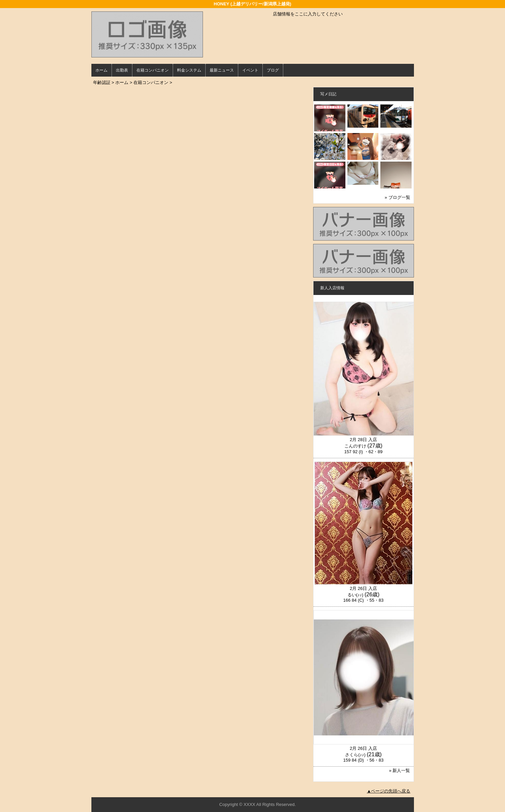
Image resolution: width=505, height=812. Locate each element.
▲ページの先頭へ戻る (389, 791)
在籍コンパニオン (153, 70)
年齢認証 (102, 82)
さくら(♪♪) (355, 755)
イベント (250, 70)
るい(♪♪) (355, 595)
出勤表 (122, 70)
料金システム (189, 70)
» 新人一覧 (400, 771)
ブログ (273, 70)
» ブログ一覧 (397, 197)
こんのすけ (355, 446)
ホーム (101, 70)
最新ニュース (222, 70)
